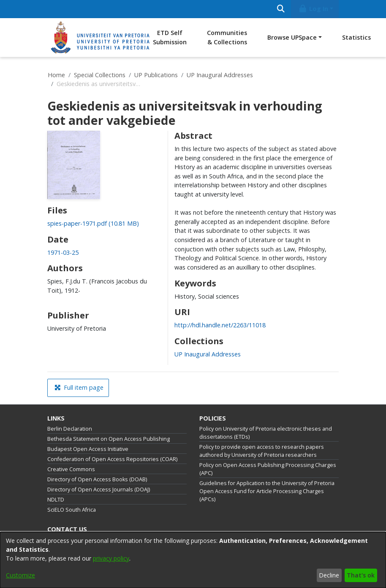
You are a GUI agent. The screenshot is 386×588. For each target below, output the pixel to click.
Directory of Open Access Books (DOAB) (97, 479)
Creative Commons (71, 469)
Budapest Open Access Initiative (88, 449)
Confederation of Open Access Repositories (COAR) (112, 459)
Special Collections (100, 75)
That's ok (361, 575)
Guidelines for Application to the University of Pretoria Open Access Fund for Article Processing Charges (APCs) (267, 491)
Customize (20, 575)
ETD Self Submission (170, 37)
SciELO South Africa (72, 510)
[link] (93, 223)
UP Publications (156, 75)
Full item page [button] (79, 387)
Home (56, 75)
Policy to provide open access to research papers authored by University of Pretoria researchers (262, 451)
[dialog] (193, 560)
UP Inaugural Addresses (220, 75)
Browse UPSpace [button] (292, 37)
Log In (313, 9)
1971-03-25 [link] (63, 252)
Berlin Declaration (70, 429)
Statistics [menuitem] (356, 37)
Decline (329, 575)
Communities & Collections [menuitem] (227, 37)
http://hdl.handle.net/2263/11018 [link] (220, 325)
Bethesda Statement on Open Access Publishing (109, 439)
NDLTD (56, 500)
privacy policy (111, 558)
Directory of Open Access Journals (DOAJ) (99, 490)
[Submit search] (281, 9)
